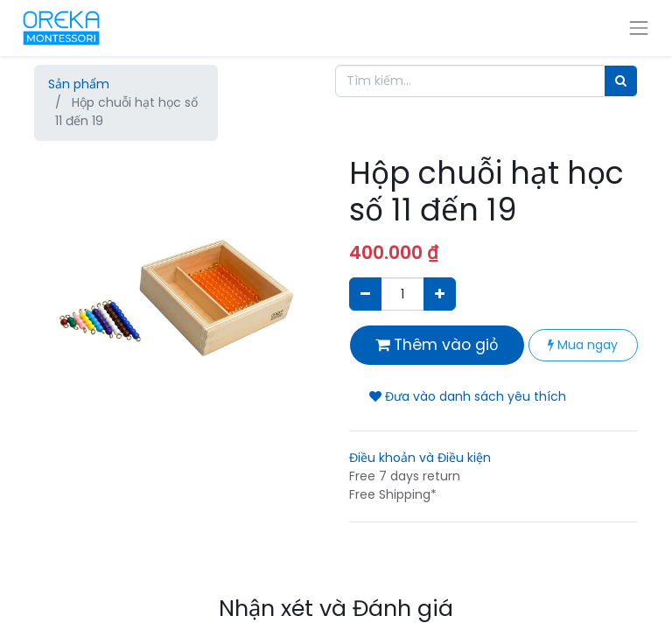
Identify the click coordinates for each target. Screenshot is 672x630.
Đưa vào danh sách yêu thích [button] (468, 396)
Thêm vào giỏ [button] (437, 345)
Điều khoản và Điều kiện (420, 458)
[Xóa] (365, 294)
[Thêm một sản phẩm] (440, 294)
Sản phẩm (79, 84)
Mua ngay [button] (583, 345)
